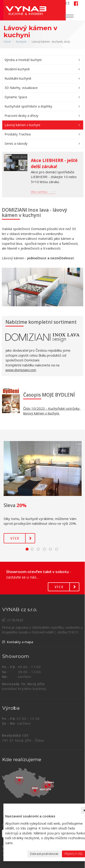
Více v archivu (39, 192)
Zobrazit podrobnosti (44, 854)
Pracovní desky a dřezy (21, 116)
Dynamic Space (16, 97)
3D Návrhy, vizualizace (21, 88)
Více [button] (15, 538)
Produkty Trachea (18, 134)
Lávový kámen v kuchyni (22, 125)
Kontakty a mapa (20, 642)
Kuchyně (21, 42)
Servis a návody (16, 143)
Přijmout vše (73, 854)
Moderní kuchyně (17, 69)
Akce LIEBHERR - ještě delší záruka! (54, 163)
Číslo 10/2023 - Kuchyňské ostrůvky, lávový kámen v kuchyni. (52, 411)
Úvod (7, 42)
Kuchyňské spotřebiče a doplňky (28, 106)
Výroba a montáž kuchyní (23, 60)
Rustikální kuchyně (18, 78)
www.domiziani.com (21, 370)
